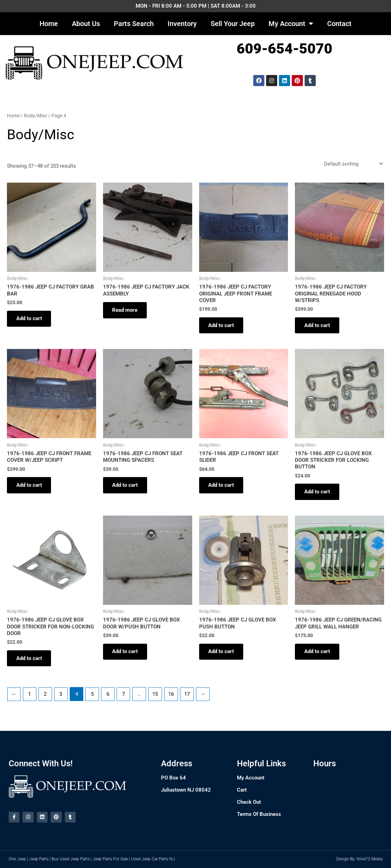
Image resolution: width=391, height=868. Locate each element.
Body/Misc (36, 116)
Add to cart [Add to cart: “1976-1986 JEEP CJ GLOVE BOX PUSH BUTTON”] (222, 656)
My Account (291, 24)
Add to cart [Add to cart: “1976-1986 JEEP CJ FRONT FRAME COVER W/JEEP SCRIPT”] (30, 487)
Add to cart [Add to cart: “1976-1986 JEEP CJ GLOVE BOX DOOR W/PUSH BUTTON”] (126, 656)
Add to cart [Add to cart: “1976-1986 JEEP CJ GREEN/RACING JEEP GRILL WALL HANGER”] (318, 656)
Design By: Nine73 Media (359, 859)
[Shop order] (353, 164)
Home (49, 24)
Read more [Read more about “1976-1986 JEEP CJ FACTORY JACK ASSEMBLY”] (126, 311)
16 (172, 699)
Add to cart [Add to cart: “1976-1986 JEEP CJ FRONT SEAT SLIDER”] (222, 487)
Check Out (249, 802)
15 (156, 699)
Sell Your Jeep (233, 24)
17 (189, 699)
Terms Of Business (259, 814)
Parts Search (134, 24)
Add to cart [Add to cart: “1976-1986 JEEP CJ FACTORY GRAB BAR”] (30, 319)
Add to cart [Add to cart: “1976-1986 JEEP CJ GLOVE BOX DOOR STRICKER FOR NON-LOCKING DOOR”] (30, 662)
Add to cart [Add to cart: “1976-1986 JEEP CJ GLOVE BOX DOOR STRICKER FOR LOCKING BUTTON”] (318, 494)
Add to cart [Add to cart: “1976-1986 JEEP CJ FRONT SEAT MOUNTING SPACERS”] (126, 487)
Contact (339, 24)
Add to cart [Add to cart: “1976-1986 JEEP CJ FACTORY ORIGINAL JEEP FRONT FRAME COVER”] (222, 326)
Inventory (182, 24)
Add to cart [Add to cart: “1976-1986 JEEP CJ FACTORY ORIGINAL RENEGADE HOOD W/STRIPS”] (318, 326)
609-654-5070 (284, 49)
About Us (86, 24)
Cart (242, 790)
